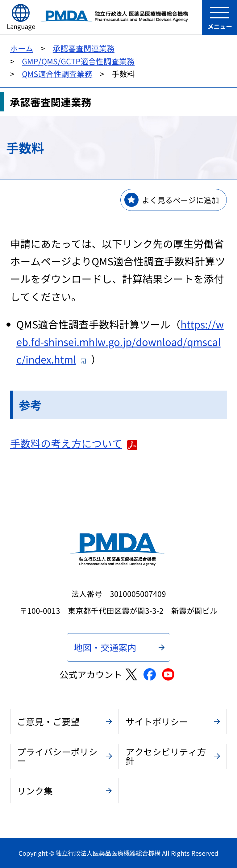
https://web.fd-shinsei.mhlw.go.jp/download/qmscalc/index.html (120, 342)
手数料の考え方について (74, 443)
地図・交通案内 (105, 647)
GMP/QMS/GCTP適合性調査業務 (78, 61)
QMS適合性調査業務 (57, 74)
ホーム (22, 48)
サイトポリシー (157, 721)
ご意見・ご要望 (48, 721)
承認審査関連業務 (84, 48)
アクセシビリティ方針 (166, 756)
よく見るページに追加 (181, 200)
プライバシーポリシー (57, 756)
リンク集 (35, 791)
